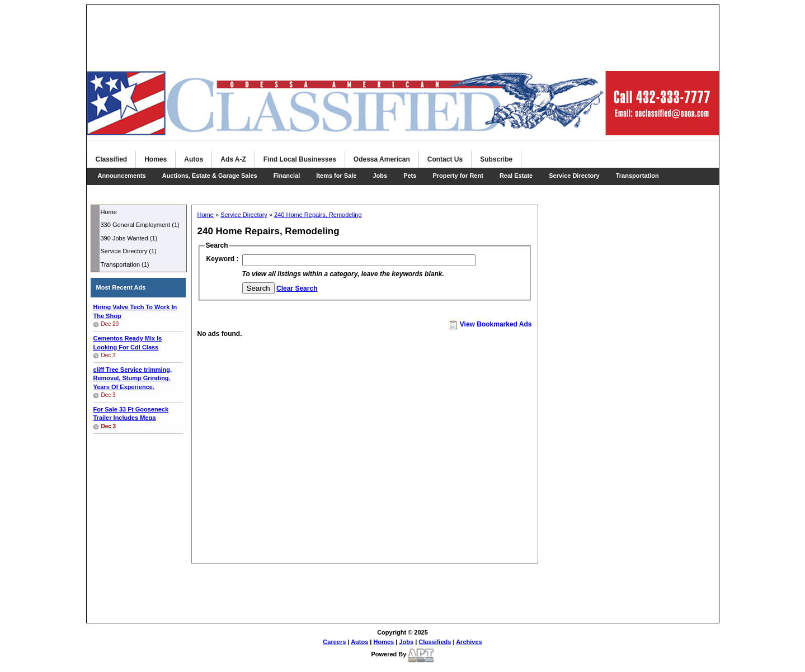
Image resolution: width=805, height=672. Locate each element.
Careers (334, 642)
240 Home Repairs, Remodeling (318, 215)
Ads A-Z (233, 159)
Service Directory (574, 176)
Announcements (122, 176)
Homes (156, 159)
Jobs (380, 176)
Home (109, 212)
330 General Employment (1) (140, 225)
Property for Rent (458, 176)
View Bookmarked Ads (490, 324)
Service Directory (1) (129, 251)
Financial (287, 176)
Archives (469, 642)
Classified (112, 159)
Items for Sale (336, 176)
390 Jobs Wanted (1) (129, 238)
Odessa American (382, 159)
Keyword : (223, 259)
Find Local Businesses (300, 159)
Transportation (637, 176)
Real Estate (516, 176)
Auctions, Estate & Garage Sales (210, 176)
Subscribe (496, 159)
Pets (410, 176)
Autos (194, 159)
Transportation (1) (125, 264)
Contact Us (445, 159)
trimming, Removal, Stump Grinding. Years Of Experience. (133, 378)
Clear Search (297, 288)
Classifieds (435, 642)
